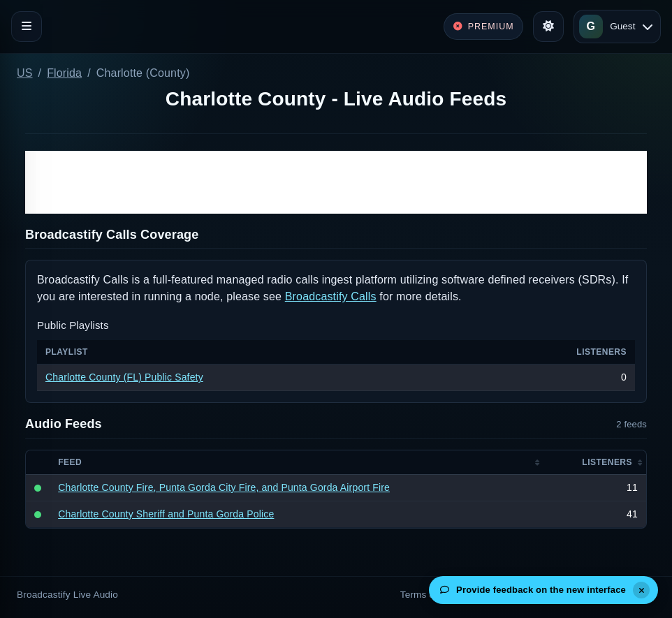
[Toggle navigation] (27, 27)
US (25, 73)
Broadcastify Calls (331, 296)
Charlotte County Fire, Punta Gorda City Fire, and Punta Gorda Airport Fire (224, 487)
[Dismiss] (641, 590)
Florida (64, 73)
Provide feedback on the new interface (533, 590)
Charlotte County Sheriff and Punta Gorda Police (166, 514)
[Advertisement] (336, 182)
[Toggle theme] (548, 27)
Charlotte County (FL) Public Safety (124, 377)
